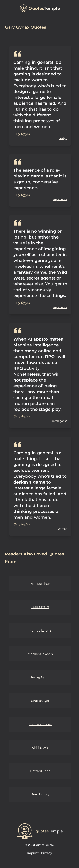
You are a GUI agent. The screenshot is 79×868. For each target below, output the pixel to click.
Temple (44, 8)
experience (60, 199)
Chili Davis (40, 747)
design (63, 138)
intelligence (60, 421)
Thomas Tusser (40, 724)
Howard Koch (40, 771)
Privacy (46, 853)
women (63, 529)
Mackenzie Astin (40, 654)
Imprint (33, 853)
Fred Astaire (40, 607)
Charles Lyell (40, 701)
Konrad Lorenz (40, 630)
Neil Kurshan (40, 584)
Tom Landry (40, 794)
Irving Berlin (40, 677)
